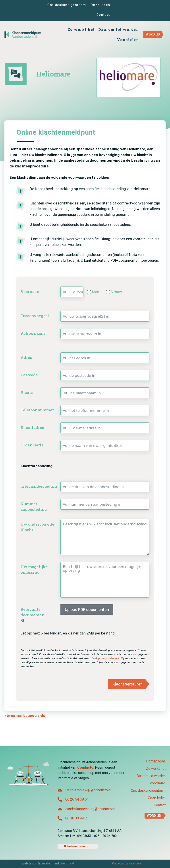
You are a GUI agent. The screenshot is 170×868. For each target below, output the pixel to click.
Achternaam (33, 333)
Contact (160, 805)
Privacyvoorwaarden (126, 863)
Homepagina (156, 761)
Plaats (27, 392)
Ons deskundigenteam (148, 791)
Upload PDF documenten (87, 610)
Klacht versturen (128, 684)
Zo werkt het (156, 769)
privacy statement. (109, 658)
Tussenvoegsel (35, 316)
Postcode (29, 375)
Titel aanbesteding (39, 486)
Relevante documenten (33, 612)
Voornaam (31, 292)
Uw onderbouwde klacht (37, 527)
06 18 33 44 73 (77, 818)
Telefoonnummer (37, 410)
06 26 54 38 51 (77, 799)
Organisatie (32, 445)
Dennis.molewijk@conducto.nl (88, 790)
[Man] (89, 292)
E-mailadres (32, 427)
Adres (26, 357)
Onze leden (157, 798)
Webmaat (67, 863)
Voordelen (158, 783)
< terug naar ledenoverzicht (25, 716)
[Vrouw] (108, 292)
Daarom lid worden (151, 776)
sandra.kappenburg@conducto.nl (90, 809)
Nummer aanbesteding (34, 507)
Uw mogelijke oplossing (34, 570)
